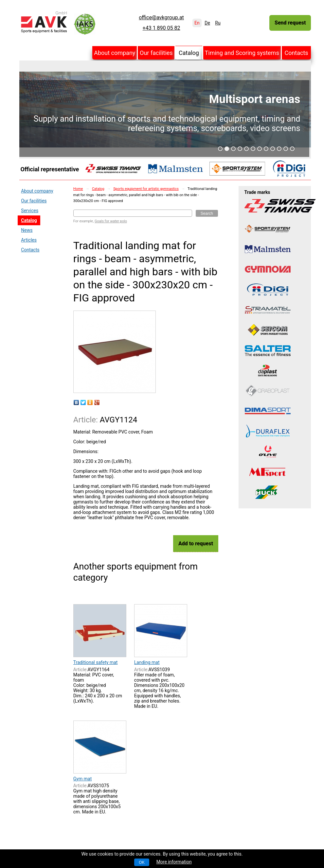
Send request (290, 23)
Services (30, 211)
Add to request (196, 544)
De (207, 23)
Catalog (189, 53)
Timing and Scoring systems (242, 53)
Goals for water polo (111, 221)
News (27, 230)
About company (115, 53)
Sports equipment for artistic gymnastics (146, 189)
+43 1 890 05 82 (162, 28)
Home (78, 189)
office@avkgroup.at (161, 18)
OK (142, 862)
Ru (218, 23)
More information (174, 862)
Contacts (296, 53)
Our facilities (156, 53)
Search (207, 213)
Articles (29, 240)
